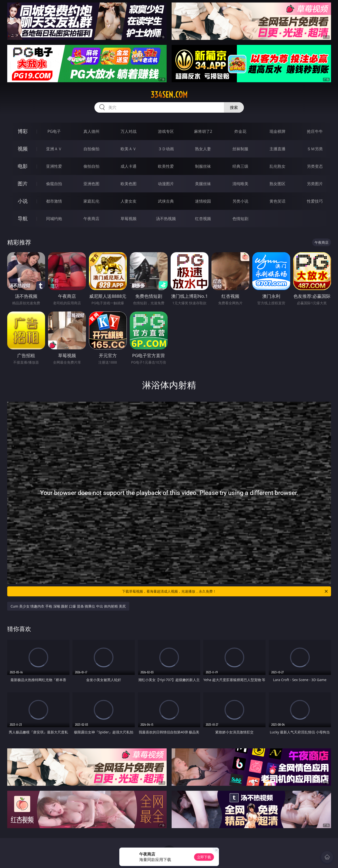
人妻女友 (129, 201)
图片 (23, 184)
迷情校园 (203, 201)
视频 (23, 149)
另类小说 (240, 201)
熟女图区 (277, 184)
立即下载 (204, 857)
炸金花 (240, 131)
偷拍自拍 (91, 166)
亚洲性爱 (54, 166)
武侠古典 (166, 201)
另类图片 (315, 184)
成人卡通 (129, 166)
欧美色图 (129, 184)
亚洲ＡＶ (54, 149)
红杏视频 (203, 219)
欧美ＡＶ (129, 149)
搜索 (234, 107)
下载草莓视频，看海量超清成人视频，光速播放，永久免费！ (225, 591)
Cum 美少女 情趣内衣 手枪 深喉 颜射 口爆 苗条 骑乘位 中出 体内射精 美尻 (68, 606)
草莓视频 (129, 219)
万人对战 (129, 131)
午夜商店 (91, 219)
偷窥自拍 (54, 184)
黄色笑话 (277, 201)
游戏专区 (166, 131)
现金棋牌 (277, 131)
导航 (23, 218)
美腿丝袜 (203, 184)
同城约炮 (54, 219)
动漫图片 (166, 184)
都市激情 (54, 201)
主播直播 (277, 149)
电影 (23, 166)
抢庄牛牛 (315, 131)
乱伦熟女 (277, 166)
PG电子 (54, 131)
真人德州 (91, 131)
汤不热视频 (166, 219)
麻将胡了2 (203, 131)
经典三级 (240, 166)
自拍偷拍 (91, 149)
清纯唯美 (240, 184)
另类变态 (315, 166)
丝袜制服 (240, 149)
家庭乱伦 (91, 201)
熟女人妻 (203, 149)
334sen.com (169, 95)
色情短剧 (240, 219)
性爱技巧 (315, 201)
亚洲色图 (91, 184)
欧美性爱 (166, 166)
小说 (23, 201)
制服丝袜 (203, 166)
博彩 (23, 131)
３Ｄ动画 (166, 149)
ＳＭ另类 (315, 149)
